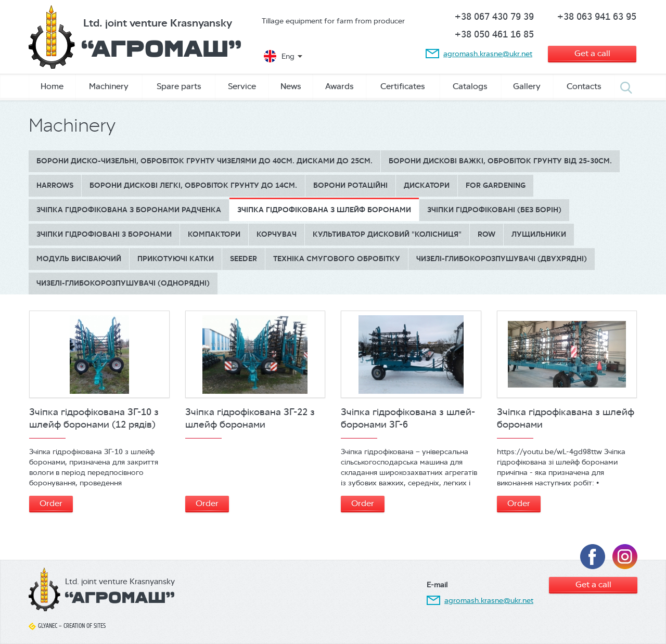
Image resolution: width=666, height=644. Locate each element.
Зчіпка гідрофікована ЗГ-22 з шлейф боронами (250, 418)
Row (486, 234)
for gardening (496, 185)
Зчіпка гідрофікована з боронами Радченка (129, 210)
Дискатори (427, 185)
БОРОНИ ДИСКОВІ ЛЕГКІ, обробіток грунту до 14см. (193, 185)
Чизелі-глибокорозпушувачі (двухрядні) (502, 259)
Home (52, 86)
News (291, 86)
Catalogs (470, 86)
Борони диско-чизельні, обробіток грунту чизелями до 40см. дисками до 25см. (204, 161)
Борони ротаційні (350, 185)
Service (242, 86)
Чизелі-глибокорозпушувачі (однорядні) (123, 283)
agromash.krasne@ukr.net (488, 54)
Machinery (109, 86)
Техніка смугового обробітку (337, 259)
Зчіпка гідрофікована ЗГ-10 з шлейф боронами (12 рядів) (94, 418)
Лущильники (539, 234)
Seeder (244, 259)
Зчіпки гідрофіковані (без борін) (494, 210)
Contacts (584, 86)
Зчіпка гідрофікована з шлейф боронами (324, 210)
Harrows (55, 185)
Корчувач (277, 234)
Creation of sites (85, 626)
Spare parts (179, 86)
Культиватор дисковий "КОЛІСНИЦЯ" (387, 234)
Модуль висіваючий (79, 259)
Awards (340, 86)
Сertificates (403, 86)
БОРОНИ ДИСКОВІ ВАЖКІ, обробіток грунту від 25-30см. (500, 161)
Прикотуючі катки (176, 259)
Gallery (527, 86)
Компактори (214, 234)
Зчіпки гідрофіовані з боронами (104, 234)
